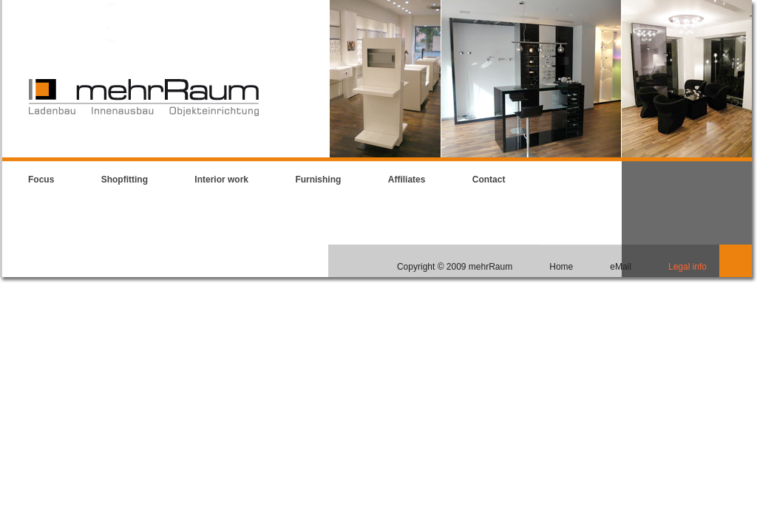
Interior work (221, 180)
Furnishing (318, 180)
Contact (489, 180)
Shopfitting (125, 180)
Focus (41, 180)
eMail (621, 267)
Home (561, 267)
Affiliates (407, 180)
